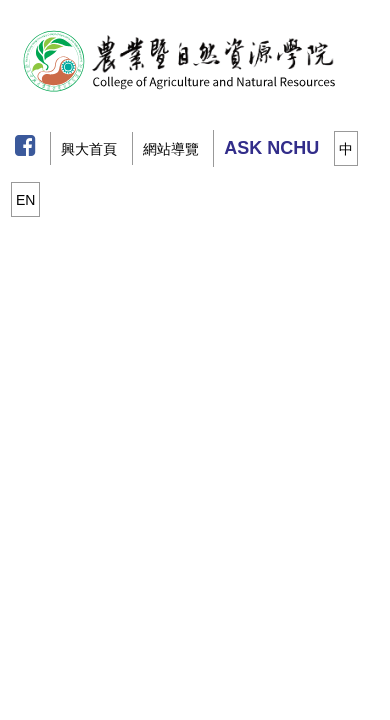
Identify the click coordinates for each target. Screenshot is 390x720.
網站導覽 (171, 149)
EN (25, 200)
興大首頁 (89, 149)
